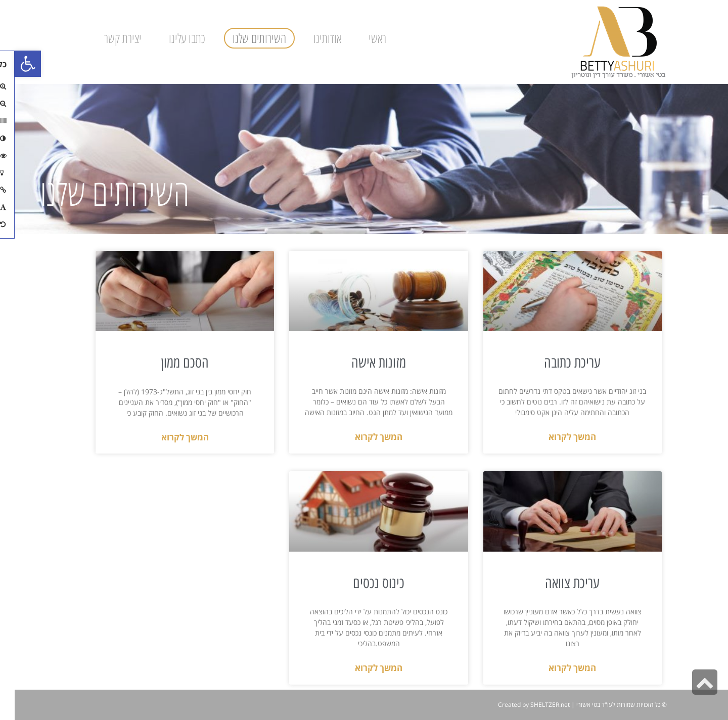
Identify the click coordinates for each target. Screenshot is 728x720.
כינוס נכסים (364, 583)
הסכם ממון (170, 362)
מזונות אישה (364, 362)
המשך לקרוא (558, 437)
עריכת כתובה (558, 362)
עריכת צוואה (558, 583)
